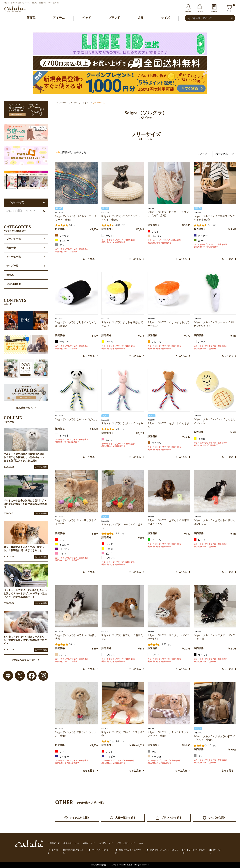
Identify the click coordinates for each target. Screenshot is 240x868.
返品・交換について (126, 843)
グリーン (154, 540)
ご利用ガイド (54, 843)
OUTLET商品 (14, 284)
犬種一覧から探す (123, 818)
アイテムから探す (77, 818)
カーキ (200, 240)
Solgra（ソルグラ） (80, 103)
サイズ (165, 18)
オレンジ (154, 342)
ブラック (62, 342)
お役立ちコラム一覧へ (26, 660)
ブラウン (62, 236)
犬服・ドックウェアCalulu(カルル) (118, 865)
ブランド (114, 18)
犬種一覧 (11, 248)
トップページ (61, 103)
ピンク (107, 439)
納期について (89, 843)
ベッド (87, 18)
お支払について (106, 843)
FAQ (141, 843)
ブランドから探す (169, 818)
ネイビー (201, 236)
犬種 (141, 18)
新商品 (31, 18)
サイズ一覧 (12, 266)
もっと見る (90, 259)
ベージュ (154, 236)
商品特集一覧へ (26, 408)
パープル (62, 549)
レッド (153, 232)
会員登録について (71, 843)
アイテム (59, 18)
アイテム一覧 (14, 257)
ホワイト (108, 236)
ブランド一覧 (14, 239)
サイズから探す (214, 818)
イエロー (62, 240)
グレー (61, 245)
